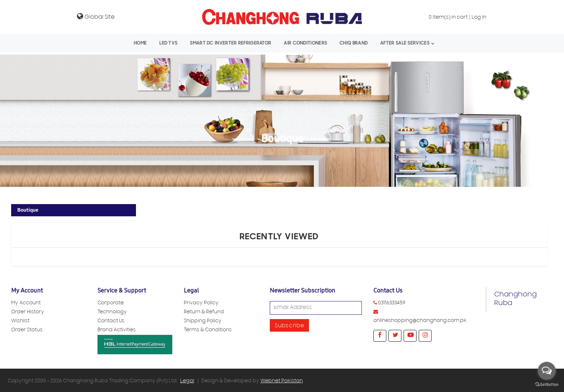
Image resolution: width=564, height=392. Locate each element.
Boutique (28, 210)
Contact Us (111, 321)
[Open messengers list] (547, 371)
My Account (26, 303)
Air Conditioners (305, 43)
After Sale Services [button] (405, 43)
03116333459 (392, 303)
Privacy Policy (201, 303)
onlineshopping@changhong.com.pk (420, 321)
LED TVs (168, 43)
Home (140, 43)
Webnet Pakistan (282, 381)
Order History (28, 312)
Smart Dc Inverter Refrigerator (231, 43)
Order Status (27, 330)
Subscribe (289, 326)
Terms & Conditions (208, 330)
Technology (112, 312)
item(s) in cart (448, 18)
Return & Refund (204, 312)
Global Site (96, 16)
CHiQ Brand (354, 43)
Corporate (111, 303)
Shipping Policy (203, 321)
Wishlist (20, 321)
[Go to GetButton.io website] (547, 385)
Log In (479, 18)
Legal (187, 381)
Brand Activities (117, 330)
